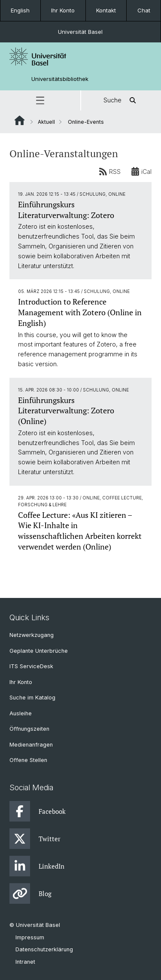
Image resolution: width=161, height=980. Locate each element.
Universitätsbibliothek (60, 79)
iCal (141, 171)
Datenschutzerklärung (44, 949)
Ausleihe (21, 713)
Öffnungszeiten (29, 729)
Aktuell (46, 122)
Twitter (35, 839)
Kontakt (106, 10)
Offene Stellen (28, 760)
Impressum (30, 937)
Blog (30, 893)
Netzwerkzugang (32, 635)
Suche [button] (121, 100)
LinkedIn (37, 866)
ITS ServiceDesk (31, 666)
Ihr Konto (63, 10)
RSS (110, 171)
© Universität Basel (35, 925)
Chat (144, 10)
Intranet (25, 962)
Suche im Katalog (32, 698)
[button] (40, 100)
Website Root (20, 120)
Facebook (38, 811)
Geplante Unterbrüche (39, 651)
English (20, 10)
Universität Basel (80, 32)
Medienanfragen (31, 745)
